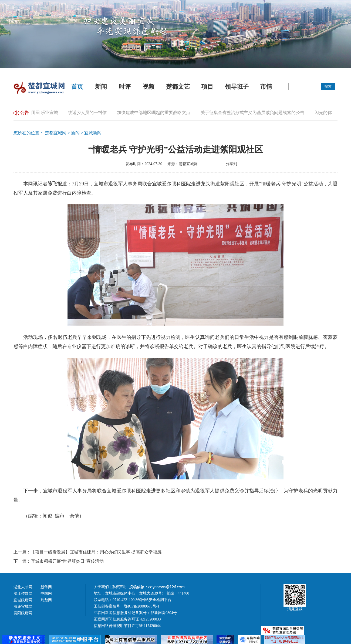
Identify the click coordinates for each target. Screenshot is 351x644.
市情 (266, 87)
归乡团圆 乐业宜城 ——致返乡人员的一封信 (66, 113)
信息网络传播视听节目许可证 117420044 (127, 626)
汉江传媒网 (23, 594)
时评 (125, 87)
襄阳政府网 (23, 613)
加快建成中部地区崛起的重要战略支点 (156, 113)
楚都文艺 (178, 87)
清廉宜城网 (23, 607)
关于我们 (101, 587)
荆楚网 (46, 600)
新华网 (46, 587)
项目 (207, 87)
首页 (77, 87)
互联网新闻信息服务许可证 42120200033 (127, 619)
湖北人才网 (23, 587)
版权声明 (120, 587)
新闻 (101, 87)
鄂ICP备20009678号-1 (142, 606)
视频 (148, 87)
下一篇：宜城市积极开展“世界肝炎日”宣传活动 (59, 561)
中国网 (46, 594)
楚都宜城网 (56, 133)
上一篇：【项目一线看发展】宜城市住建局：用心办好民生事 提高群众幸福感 (87, 552)
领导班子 (237, 87)
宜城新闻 (93, 133)
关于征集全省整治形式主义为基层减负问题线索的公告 (254, 113)
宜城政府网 (23, 600)
